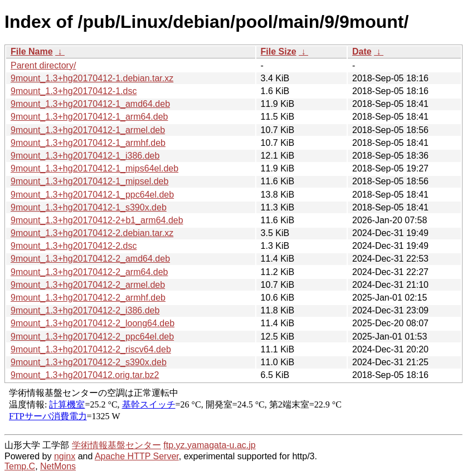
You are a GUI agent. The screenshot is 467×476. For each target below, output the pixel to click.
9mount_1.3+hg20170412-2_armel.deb (88, 285)
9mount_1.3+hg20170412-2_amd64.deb (90, 259)
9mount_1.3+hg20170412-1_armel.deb (88, 130)
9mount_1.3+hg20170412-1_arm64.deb (89, 117)
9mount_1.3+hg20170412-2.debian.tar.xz (92, 233)
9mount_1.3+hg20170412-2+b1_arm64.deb (97, 220)
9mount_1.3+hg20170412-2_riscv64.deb (91, 349)
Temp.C (20, 466)
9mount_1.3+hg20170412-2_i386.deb (85, 310)
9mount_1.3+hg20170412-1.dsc (74, 91)
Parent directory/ (43, 65)
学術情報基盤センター (116, 445)
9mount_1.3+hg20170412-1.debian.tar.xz (92, 78)
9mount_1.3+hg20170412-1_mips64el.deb (94, 168)
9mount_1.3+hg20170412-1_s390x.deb (89, 207)
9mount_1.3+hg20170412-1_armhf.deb (88, 143)
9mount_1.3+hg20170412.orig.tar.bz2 (85, 375)
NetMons (58, 466)
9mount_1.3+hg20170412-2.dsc (74, 246)
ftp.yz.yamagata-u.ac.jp (209, 445)
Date (362, 51)
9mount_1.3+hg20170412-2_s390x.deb (89, 362)
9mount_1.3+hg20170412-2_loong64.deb (93, 323)
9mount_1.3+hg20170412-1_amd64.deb (90, 104)
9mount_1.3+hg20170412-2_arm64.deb (89, 272)
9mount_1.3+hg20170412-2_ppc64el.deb (92, 337)
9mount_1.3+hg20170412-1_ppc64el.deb (92, 195)
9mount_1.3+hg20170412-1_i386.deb (85, 156)
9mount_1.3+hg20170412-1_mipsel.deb (89, 181)
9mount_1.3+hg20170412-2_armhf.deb (88, 298)
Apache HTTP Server (137, 456)
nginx (65, 456)
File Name (32, 51)
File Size (279, 51)
